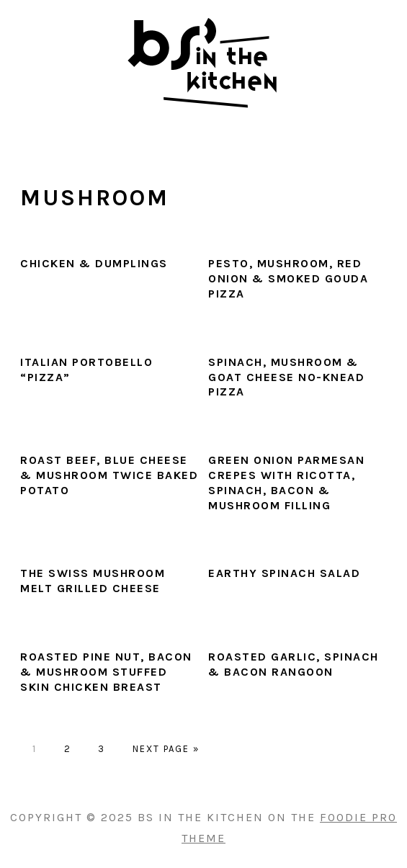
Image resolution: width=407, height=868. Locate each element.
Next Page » (166, 749)
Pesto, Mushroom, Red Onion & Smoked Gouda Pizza (288, 278)
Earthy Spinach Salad (284, 573)
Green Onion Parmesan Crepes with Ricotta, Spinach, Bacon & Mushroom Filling (286, 482)
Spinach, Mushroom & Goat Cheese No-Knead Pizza (286, 377)
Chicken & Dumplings (94, 263)
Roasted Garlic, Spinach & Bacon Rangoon (294, 664)
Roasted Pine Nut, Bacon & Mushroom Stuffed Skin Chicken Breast (106, 672)
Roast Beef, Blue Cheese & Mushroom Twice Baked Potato (109, 475)
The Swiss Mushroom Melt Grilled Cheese (93, 581)
